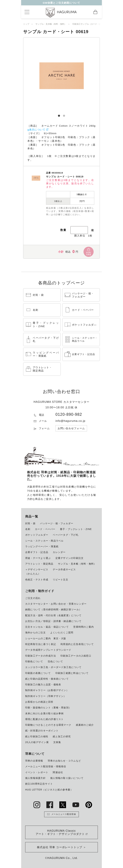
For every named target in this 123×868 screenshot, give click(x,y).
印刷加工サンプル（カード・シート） (90, 24)
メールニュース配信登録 (61, 814)
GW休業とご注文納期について (61, 4)
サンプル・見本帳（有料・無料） (51, 24)
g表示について (36, 130)
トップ (26, 24)
